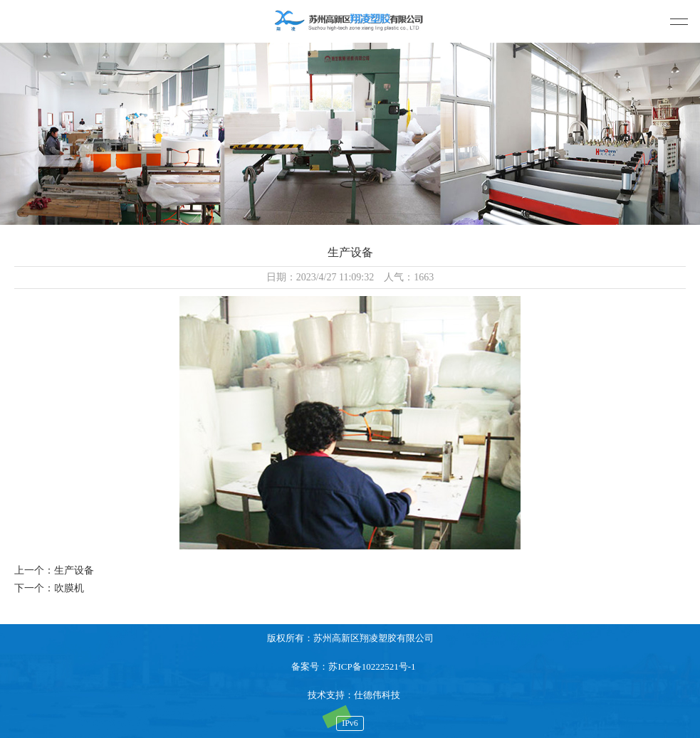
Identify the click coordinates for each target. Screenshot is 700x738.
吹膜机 (69, 588)
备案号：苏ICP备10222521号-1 (353, 666)
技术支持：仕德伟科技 (354, 695)
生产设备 (74, 570)
